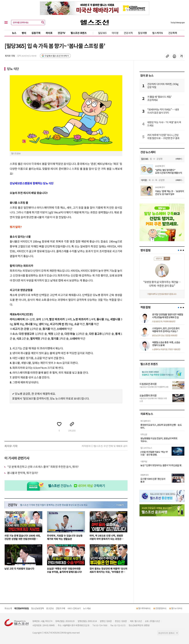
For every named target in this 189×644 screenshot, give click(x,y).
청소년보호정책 (37, 608)
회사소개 (8, 608)
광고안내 (50, 608)
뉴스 (14, 33)
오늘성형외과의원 (148, 395)
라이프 (49, 33)
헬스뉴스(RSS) (177, 608)
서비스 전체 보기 (74, 608)
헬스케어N (158, 33)
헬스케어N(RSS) (144, 608)
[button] (178, 250)
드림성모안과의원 (148, 384)
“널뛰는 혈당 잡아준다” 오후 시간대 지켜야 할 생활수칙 (169, 171)
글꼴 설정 (181, 56)
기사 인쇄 (174, 56)
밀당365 (102, 33)
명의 (24, 33)
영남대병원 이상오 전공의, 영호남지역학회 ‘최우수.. (159, 440)
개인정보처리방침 (21, 608)
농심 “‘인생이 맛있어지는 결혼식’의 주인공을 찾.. (161, 465)
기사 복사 (167, 56)
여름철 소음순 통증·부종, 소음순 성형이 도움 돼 (166, 344)
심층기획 (36, 33)
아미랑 (115, 33)
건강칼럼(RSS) (161, 608)
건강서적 (128, 33)
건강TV (61, 33)
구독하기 (178, 159)
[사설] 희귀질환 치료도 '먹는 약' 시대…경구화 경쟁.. (154, 453)
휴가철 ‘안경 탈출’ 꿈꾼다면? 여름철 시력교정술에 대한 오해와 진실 (168, 316)
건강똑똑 (173, 33)
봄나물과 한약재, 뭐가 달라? (23, 473)
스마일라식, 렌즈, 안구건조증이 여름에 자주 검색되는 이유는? (166, 330)
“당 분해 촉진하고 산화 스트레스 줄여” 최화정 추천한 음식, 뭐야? (43, 467)
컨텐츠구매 (60, 608)
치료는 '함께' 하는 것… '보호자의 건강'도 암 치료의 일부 (169, 193)
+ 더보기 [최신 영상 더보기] (120, 505)
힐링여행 (142, 33)
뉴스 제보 (87, 608)
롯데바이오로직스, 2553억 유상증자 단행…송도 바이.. (161, 426)
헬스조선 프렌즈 (79, 33)
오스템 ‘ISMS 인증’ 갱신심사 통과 (153, 480)
